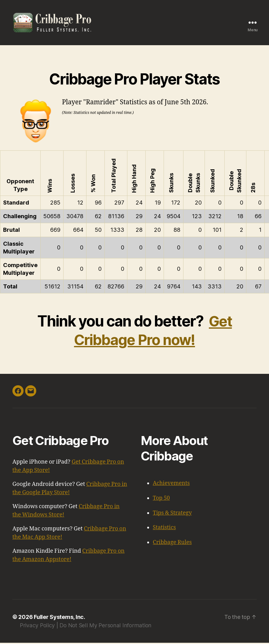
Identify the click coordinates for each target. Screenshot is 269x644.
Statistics (165, 529)
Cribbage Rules (172, 544)
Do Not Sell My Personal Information (106, 627)
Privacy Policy (37, 627)
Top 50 (161, 500)
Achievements (172, 486)
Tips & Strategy (173, 515)
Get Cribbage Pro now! (153, 333)
